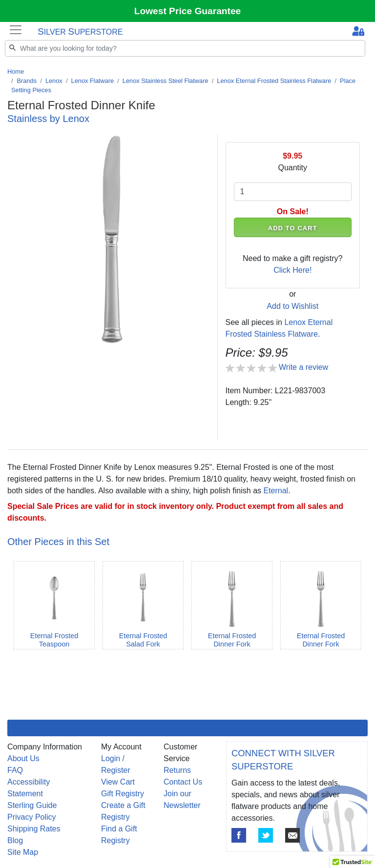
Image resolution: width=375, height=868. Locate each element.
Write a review (303, 367)
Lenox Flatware (93, 81)
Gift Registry (123, 794)
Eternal (276, 491)
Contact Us (183, 782)
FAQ (15, 770)
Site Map (23, 852)
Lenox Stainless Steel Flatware (166, 81)
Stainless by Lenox (48, 119)
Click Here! (292, 270)
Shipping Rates (34, 829)
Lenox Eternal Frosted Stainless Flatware (274, 81)
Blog (15, 840)
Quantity (292, 168)
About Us (23, 758)
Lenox (54, 81)
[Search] (185, 48)
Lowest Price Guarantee (188, 11)
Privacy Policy (32, 817)
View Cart (118, 782)
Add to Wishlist (292, 306)
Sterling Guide (32, 805)
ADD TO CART (293, 228)
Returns (177, 770)
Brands (27, 81)
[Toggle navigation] (16, 30)
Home (16, 71)
